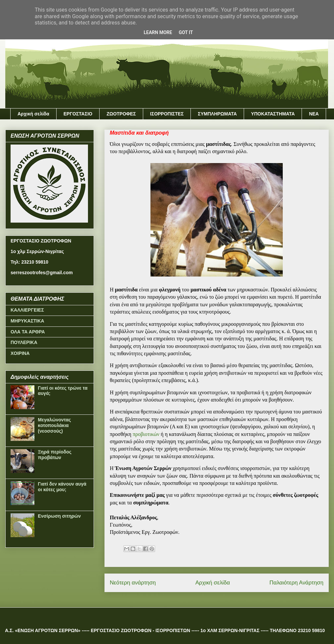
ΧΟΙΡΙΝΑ (20, 353)
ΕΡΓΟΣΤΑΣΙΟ (78, 114)
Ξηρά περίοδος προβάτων (55, 455)
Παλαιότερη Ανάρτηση (296, 583)
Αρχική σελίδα (33, 114)
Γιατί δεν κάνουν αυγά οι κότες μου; (62, 487)
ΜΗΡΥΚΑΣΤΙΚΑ (27, 321)
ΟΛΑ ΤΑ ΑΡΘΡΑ (28, 332)
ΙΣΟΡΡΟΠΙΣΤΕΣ (167, 114)
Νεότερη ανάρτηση (133, 583)
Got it (186, 32)
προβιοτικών (146, 434)
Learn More (158, 32)
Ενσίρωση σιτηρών (60, 516)
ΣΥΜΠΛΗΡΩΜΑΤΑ (217, 114)
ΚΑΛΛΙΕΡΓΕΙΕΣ (27, 310)
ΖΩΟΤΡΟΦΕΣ (121, 114)
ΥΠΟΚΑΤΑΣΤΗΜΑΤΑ (273, 114)
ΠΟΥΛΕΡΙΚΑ (24, 342)
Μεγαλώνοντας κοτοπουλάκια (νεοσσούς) (55, 425)
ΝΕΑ (314, 114)
